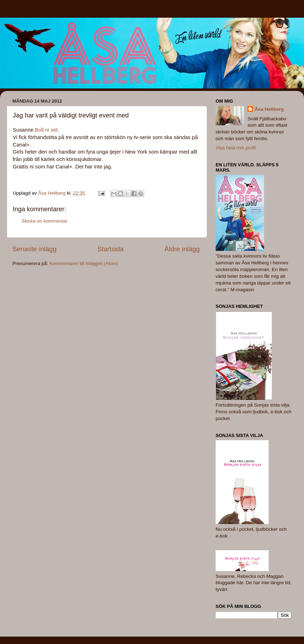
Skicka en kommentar (45, 221)
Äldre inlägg (182, 249)
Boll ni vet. (47, 130)
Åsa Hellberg (269, 109)
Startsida (110, 249)
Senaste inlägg (34, 249)
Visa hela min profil (236, 148)
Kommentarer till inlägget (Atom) (84, 263)
